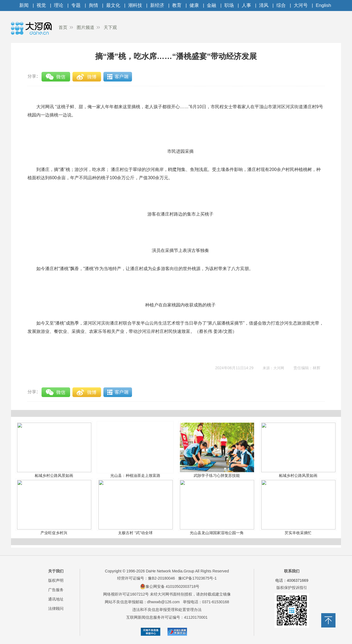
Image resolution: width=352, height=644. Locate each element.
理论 (59, 5)
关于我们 (56, 571)
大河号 (301, 5)
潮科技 (135, 5)
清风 (264, 5)
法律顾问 (56, 608)
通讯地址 (56, 599)
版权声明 (56, 580)
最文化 (113, 5)
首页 (63, 27)
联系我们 (292, 571)
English (323, 5)
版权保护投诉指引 (292, 588)
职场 (229, 5)
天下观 (110, 27)
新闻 (24, 5)
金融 (211, 5)
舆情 (94, 5)
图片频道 (86, 27)
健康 (194, 5)
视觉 (41, 5)
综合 (281, 5)
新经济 (157, 5)
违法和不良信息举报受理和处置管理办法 (167, 610)
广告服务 (56, 590)
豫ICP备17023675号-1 (197, 578)
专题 (76, 5)
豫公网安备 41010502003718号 (170, 586)
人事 (246, 5)
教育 (177, 5)
